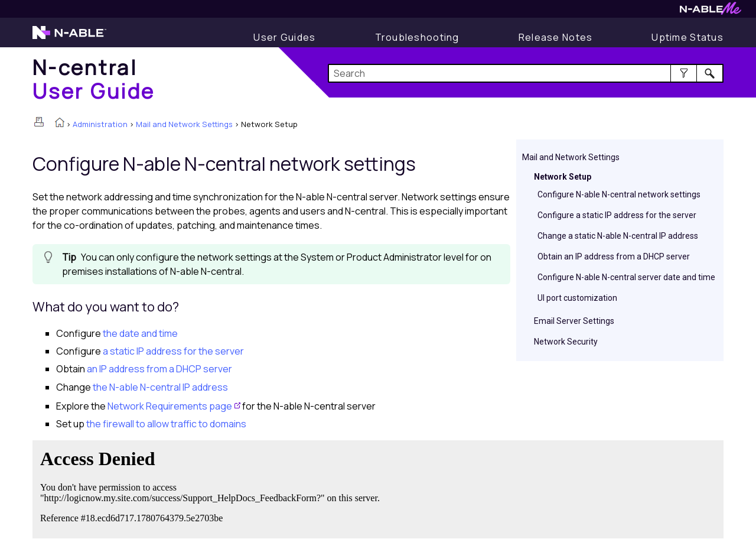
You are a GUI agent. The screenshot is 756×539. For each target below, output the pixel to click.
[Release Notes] (556, 37)
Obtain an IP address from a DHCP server (614, 256)
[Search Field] (526, 73)
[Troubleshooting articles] (417, 37)
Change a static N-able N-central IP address (618, 236)
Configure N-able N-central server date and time (626, 277)
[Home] (94, 79)
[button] (684, 73)
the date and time (140, 333)
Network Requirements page (170, 406)
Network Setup (563, 177)
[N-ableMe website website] (711, 12)
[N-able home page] (69, 38)
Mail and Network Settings (184, 124)
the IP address (160, 387)
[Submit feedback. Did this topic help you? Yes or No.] (213, 488)
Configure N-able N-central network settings (619, 194)
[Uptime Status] (687, 37)
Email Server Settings (574, 321)
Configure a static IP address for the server (617, 215)
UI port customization (577, 298)
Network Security (566, 342)
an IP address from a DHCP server (159, 369)
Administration (100, 124)
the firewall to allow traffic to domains (166, 424)
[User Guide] (284, 37)
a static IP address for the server (173, 351)
